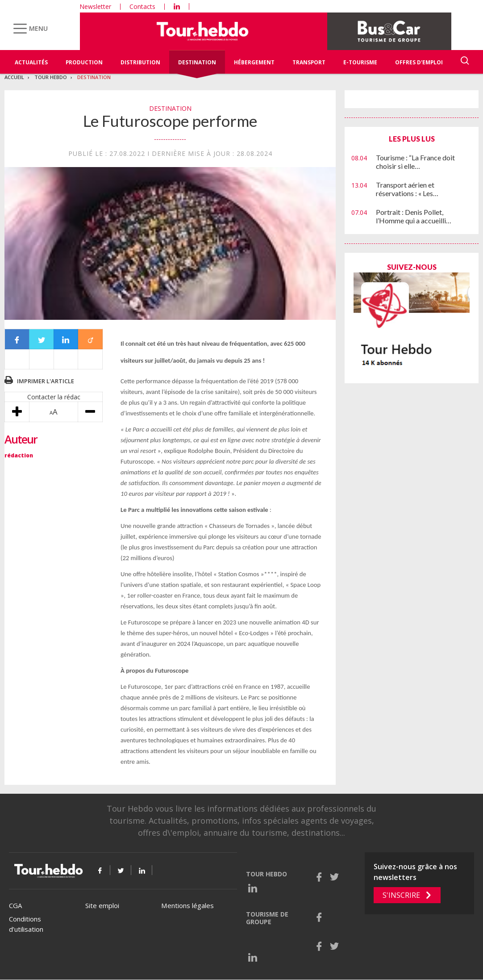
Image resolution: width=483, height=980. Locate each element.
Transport (309, 62)
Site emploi (102, 905)
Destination (197, 62)
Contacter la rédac (54, 397)
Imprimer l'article (46, 381)
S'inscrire (401, 895)
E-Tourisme (360, 62)
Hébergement (254, 62)
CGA (15, 905)
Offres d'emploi (419, 62)
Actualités (31, 62)
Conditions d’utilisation (26, 924)
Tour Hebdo (51, 77)
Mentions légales (187, 905)
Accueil (14, 77)
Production (84, 62)
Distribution (140, 62)
